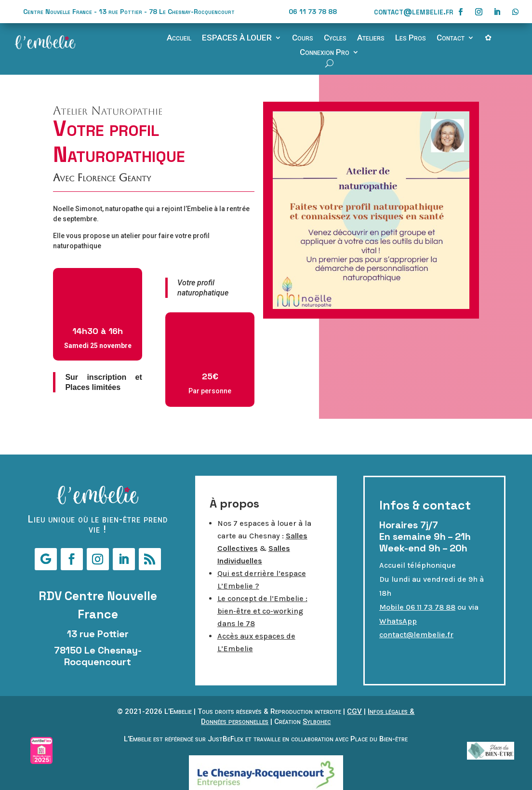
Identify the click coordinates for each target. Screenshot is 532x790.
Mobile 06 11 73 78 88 (417, 607)
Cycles (335, 38)
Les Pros (411, 38)
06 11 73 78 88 (313, 12)
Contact (451, 38)
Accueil (179, 38)
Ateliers (371, 38)
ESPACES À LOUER (237, 38)
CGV (354, 711)
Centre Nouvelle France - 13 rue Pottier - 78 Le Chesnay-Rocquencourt (129, 12)
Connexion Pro (325, 53)
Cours (303, 38)
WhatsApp (398, 621)
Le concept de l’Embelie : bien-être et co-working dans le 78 (262, 611)
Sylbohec (317, 722)
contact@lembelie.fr (413, 11)
